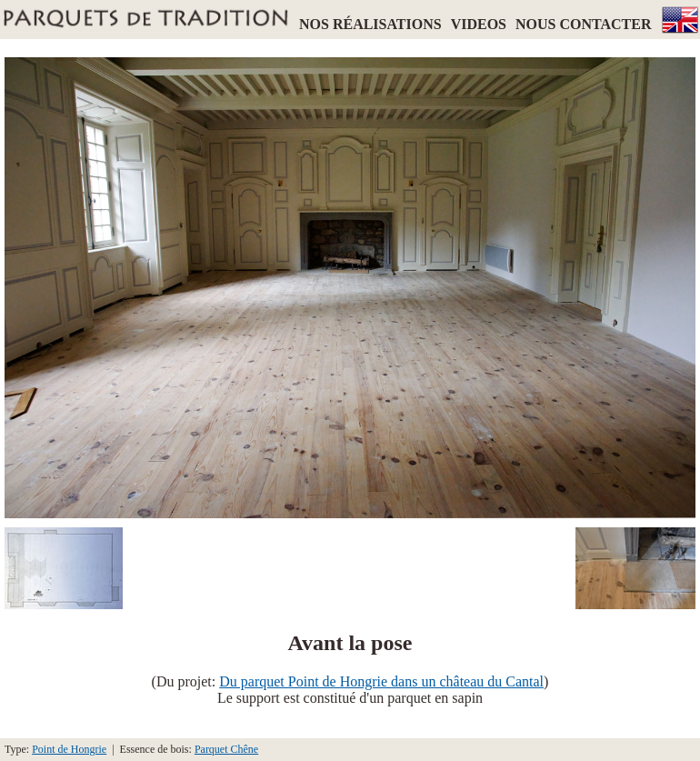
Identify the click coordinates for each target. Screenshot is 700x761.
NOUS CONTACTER (584, 24)
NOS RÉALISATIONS (370, 24)
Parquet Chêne (226, 749)
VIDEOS (479, 24)
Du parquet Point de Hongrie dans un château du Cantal (381, 681)
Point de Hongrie (69, 749)
